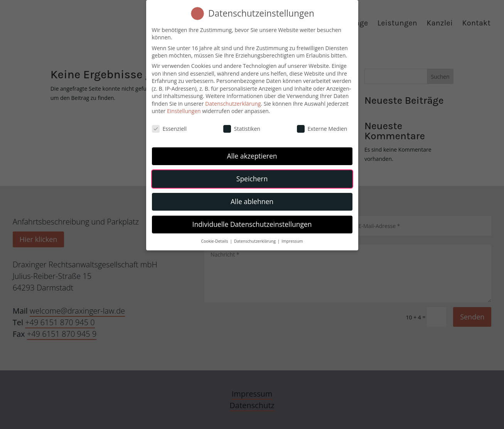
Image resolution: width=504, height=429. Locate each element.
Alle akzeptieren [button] (252, 154)
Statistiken (242, 128)
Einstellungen (184, 110)
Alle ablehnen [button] (252, 200)
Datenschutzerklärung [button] (255, 240)
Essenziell (169, 128)
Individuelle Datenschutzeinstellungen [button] (252, 223)
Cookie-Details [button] (215, 240)
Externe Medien (322, 128)
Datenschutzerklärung (233, 102)
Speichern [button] (252, 177)
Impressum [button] (292, 240)
